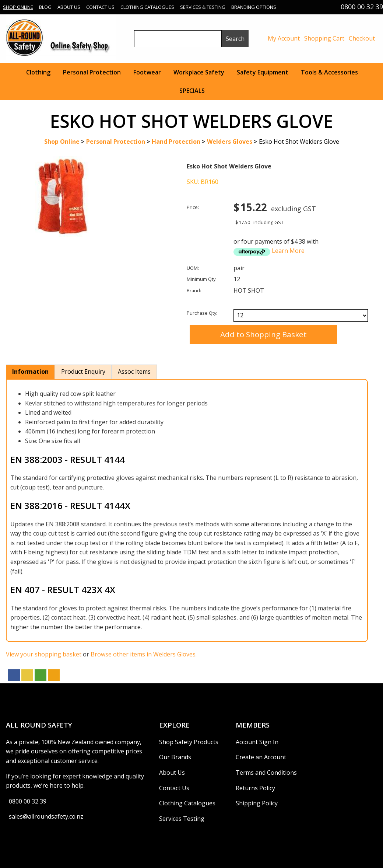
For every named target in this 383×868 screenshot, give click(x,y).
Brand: (194, 290)
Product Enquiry (83, 372)
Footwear (147, 72)
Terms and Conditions (266, 773)
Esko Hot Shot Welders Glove (299, 142)
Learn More (288, 251)
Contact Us (100, 7)
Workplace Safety (199, 72)
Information (30, 372)
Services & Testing (203, 7)
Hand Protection (176, 142)
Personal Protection (92, 72)
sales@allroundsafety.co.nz (46, 816)
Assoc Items (134, 372)
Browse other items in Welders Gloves (143, 654)
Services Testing (182, 819)
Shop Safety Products (189, 742)
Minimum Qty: (202, 279)
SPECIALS (192, 91)
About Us (69, 7)
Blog (45, 7)
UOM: (193, 268)
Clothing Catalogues (147, 7)
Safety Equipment (263, 72)
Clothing (38, 72)
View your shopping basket (44, 654)
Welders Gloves (230, 142)
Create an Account (261, 757)
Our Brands (175, 757)
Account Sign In (257, 742)
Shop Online (18, 7)
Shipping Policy (257, 803)
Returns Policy (255, 788)
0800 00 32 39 (28, 801)
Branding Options (254, 7)
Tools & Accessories (329, 72)
